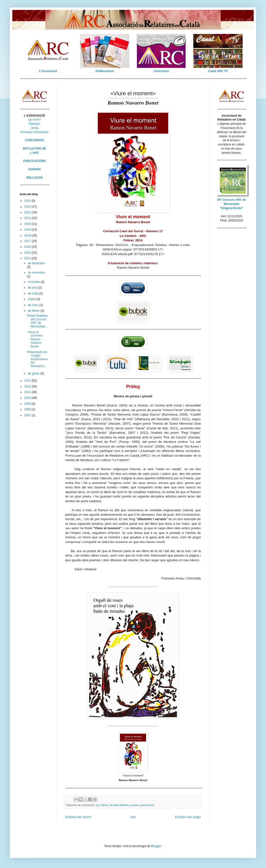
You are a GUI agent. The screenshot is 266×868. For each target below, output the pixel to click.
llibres (105, 805)
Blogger (156, 846)
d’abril (32, 299)
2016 (28, 247)
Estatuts (34, 124)
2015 (28, 253)
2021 (28, 218)
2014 (28, 258)
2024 (28, 201)
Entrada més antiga (188, 817)
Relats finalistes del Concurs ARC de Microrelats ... (38, 321)
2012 (28, 387)
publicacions (147, 805)
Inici (133, 817)
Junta (34, 128)
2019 (28, 230)
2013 (28, 381)
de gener (34, 373)
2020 (28, 224)
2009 (28, 404)
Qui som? (34, 120)
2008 (28, 409)
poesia (134, 805)
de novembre (36, 273)
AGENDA (34, 169)
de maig (33, 294)
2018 (28, 235)
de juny (33, 288)
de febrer (34, 311)
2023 (28, 207)
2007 (28, 415)
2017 (28, 241)
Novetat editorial (119, 805)
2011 (28, 392)
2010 (28, 398)
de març (34, 305)
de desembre (36, 263)
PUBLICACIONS (34, 161)
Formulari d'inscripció (35, 132)
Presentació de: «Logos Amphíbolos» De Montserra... (38, 359)
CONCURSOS (34, 140)
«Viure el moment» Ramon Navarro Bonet (35, 339)
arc (98, 805)
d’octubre (34, 282)
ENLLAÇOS (34, 178)
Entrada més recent (78, 817)
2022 (28, 212)
